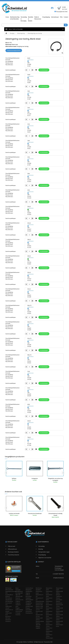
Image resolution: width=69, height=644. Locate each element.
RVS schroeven (9, 590)
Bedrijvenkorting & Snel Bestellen (15, 18)
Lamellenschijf (29, 606)
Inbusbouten (9, 600)
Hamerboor (8, 620)
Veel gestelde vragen (44, 552)
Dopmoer (18, 598)
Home (7, 17)
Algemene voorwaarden (45, 558)
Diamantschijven (40, 621)
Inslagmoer (28, 601)
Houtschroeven (19, 600)
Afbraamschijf (19, 596)
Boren (17, 588)
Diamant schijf (39, 606)
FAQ (61, 17)
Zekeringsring (21, 33)
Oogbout (18, 601)
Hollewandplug (19, 610)
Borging (12, 33)
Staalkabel (28, 598)
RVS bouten (8, 588)
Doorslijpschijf (19, 593)
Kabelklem (28, 605)
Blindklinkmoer (19, 591)
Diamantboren (39, 603)
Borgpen (28, 608)
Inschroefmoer (29, 588)
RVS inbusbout (9, 601)
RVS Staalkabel (29, 600)
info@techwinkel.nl (58, 578)
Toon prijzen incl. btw (61, 12)
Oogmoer (18, 603)
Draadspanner (29, 613)
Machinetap (39, 588)
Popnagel (18, 590)
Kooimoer (18, 615)
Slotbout (8, 596)
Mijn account (12, 546)
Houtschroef (19, 611)
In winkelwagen (44, 70)
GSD (51, 642)
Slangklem (38, 590)
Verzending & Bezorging (24, 19)
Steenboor (8, 621)
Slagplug (28, 593)
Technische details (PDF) (14, 50)
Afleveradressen (12, 549)
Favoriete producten (14, 555)
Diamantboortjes (40, 601)
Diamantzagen (49, 638)
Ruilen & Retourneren (38, 18)
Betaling (41, 549)
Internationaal (55, 17)
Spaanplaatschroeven (11, 591)
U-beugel (18, 613)
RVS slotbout (9, 598)
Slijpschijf (18, 595)
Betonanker (29, 596)
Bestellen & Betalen (31, 19)
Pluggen (18, 608)
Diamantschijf (39, 605)
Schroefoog (29, 611)
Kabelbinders (29, 591)
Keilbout (28, 595)
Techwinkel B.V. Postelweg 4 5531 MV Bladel (59, 568)
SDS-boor (8, 618)
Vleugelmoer (29, 603)
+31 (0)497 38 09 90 (58, 574)
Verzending (41, 546)
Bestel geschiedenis (13, 552)
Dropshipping (46, 17)
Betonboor (8, 616)
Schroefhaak (29, 610)
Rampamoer (29, 590)
